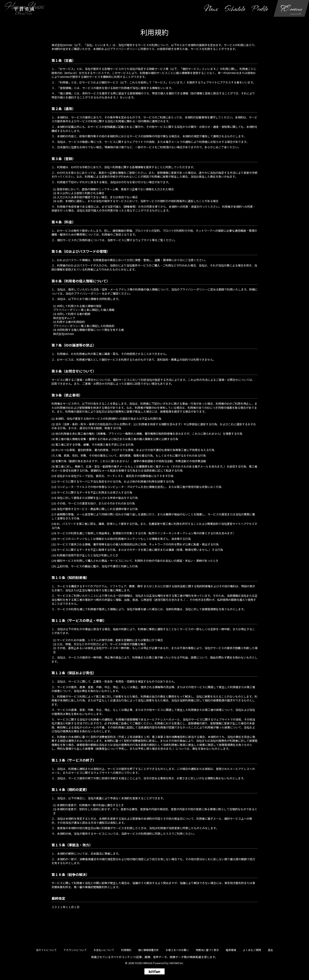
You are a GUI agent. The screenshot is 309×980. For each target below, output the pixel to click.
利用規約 (126, 950)
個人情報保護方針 (148, 950)
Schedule (235, 8)
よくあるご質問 (252, 950)
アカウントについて (75, 950)
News (211, 8)
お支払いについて (104, 950)
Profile (260, 8)
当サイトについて (46, 950)
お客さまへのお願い (177, 950)
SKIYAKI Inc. (177, 963)
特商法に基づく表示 (207, 950)
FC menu (291, 8)
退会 (270, 950)
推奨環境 (231, 950)
